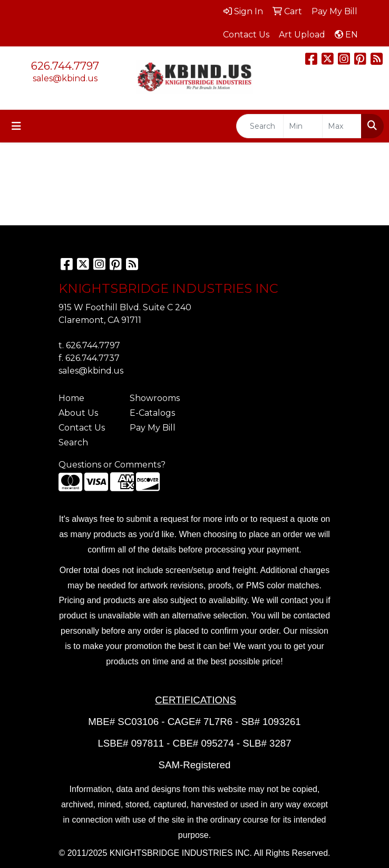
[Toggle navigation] (16, 126)
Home (71, 398)
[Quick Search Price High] (342, 126)
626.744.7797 (65, 66)
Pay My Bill (153, 428)
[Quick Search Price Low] (303, 126)
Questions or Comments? (112, 465)
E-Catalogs (152, 413)
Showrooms (155, 398)
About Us (78, 413)
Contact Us (82, 428)
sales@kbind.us (65, 78)
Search (73, 442)
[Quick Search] (260, 126)
